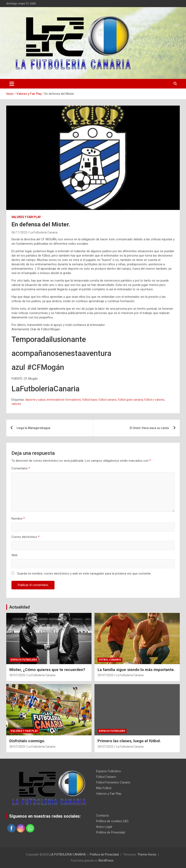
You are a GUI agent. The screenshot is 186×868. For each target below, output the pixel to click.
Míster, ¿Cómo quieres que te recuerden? (47, 670)
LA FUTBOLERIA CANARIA (68, 854)
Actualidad (19, 607)
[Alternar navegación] (12, 84)
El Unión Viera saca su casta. (150, 428)
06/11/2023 (19, 232)
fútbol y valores (154, 400)
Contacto (103, 816)
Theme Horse (147, 854)
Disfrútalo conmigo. (27, 741)
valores (16, 404)
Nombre (18, 519)
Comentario (21, 468)
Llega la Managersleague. (34, 428)
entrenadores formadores (64, 400)
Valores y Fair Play (26, 217)
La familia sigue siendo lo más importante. (136, 670)
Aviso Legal (104, 827)
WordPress (106, 861)
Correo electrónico (25, 537)
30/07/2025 (17, 675)
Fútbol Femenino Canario (113, 782)
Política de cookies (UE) (112, 821)
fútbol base (90, 400)
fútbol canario (108, 400)
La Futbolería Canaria (44, 232)
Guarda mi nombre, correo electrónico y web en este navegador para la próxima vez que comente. (84, 574)
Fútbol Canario (110, 660)
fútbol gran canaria (130, 400)
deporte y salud (35, 400)
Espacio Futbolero (24, 660)
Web (14, 555)
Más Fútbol (104, 788)
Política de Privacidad (111, 832)
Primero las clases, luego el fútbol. (129, 741)
